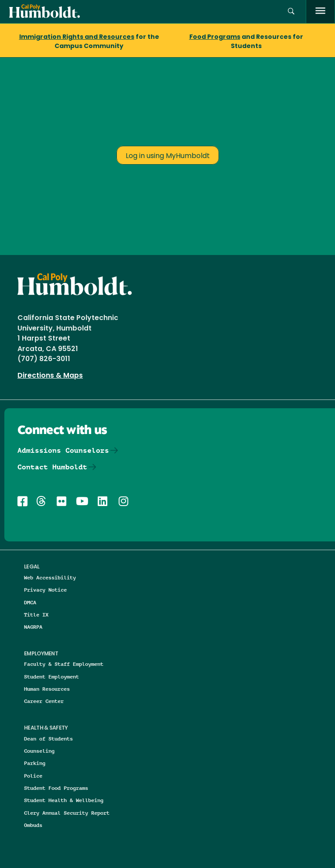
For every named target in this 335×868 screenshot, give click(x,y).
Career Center (44, 701)
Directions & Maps (50, 376)
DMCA (30, 602)
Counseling (39, 751)
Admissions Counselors (63, 450)
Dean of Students (48, 739)
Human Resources (47, 689)
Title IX (36, 615)
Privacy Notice (45, 590)
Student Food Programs (56, 788)
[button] (291, 12)
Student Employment (51, 677)
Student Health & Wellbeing (64, 800)
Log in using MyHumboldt (168, 156)
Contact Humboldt (52, 467)
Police (33, 776)
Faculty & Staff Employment (64, 664)
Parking (35, 763)
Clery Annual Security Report (67, 813)
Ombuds (33, 825)
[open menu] (320, 12)
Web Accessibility (50, 577)
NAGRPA (33, 627)
